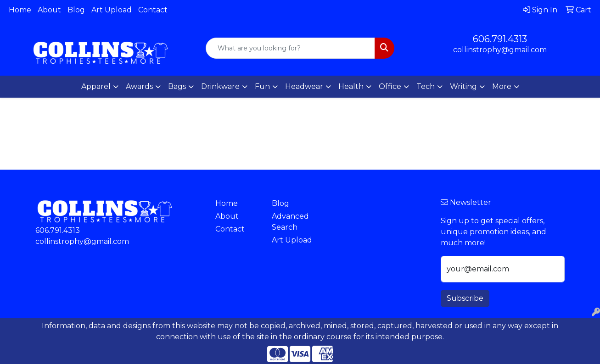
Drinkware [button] (220, 86)
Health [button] (351, 86)
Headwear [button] (304, 86)
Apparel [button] (96, 86)
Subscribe (465, 298)
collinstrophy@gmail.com (500, 50)
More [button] (502, 86)
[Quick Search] (291, 48)
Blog (76, 10)
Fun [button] (262, 86)
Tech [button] (426, 86)
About (49, 10)
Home (20, 10)
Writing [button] (463, 86)
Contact (153, 10)
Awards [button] (139, 86)
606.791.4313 (500, 39)
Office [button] (390, 86)
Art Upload (112, 10)
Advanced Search (290, 222)
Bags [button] (177, 86)
